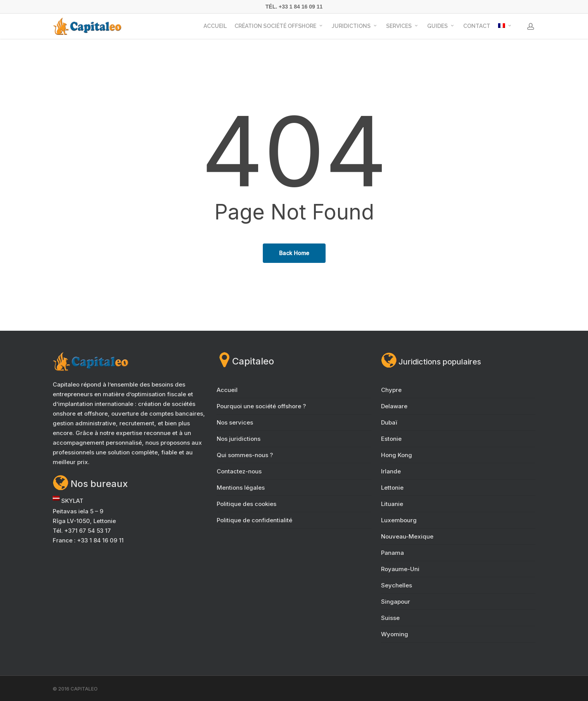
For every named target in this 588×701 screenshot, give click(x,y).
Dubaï (389, 422)
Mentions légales (241, 488)
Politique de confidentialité (254, 520)
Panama (392, 553)
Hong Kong (397, 455)
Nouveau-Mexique (407, 536)
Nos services (235, 422)
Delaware (394, 406)
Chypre (391, 390)
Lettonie (392, 488)
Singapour (396, 602)
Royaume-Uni (400, 569)
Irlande (391, 471)
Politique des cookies (247, 504)
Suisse (390, 618)
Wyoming (395, 634)
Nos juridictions (239, 439)
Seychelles (397, 585)
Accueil (227, 390)
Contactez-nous (239, 471)
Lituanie (392, 504)
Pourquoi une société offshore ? (261, 406)
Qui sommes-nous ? (245, 455)
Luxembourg (399, 520)
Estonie (391, 439)
